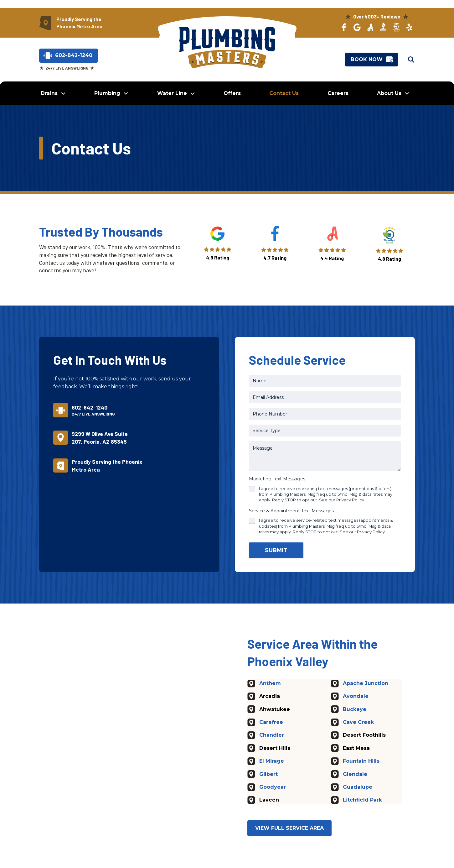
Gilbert (268, 774)
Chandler (272, 735)
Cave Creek (358, 722)
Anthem (270, 683)
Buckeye (355, 709)
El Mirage (272, 761)
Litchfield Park (362, 800)
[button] (411, 60)
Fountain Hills (361, 761)
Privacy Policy (350, 500)
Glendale (355, 774)
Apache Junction (366, 683)
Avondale (356, 696)
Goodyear (273, 787)
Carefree (271, 722)
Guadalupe (358, 787)
